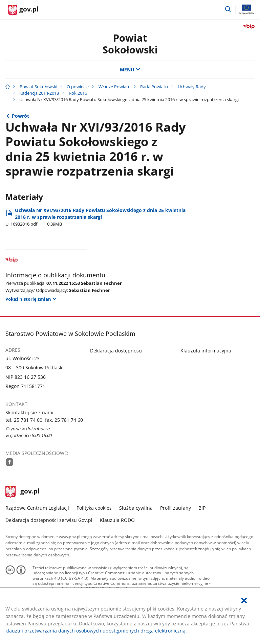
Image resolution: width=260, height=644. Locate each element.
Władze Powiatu (115, 87)
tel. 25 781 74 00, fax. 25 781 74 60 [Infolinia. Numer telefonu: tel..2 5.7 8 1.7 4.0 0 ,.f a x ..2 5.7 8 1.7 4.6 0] (44, 420)
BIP (202, 508)
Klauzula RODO (117, 520)
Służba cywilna (136, 508)
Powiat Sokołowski (130, 44)
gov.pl (23, 492)
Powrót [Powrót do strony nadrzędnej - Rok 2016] (20, 116)
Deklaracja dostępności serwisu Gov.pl (49, 520)
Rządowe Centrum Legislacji (37, 508)
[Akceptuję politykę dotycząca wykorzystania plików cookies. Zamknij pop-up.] (244, 601)
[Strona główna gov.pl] (23, 10)
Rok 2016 (78, 93)
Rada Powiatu (154, 87)
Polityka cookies (94, 508)
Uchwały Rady (192, 87)
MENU (130, 70)
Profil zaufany (176, 508)
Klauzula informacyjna (206, 351)
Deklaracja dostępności (116, 351)
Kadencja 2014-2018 (39, 93)
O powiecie (78, 87)
